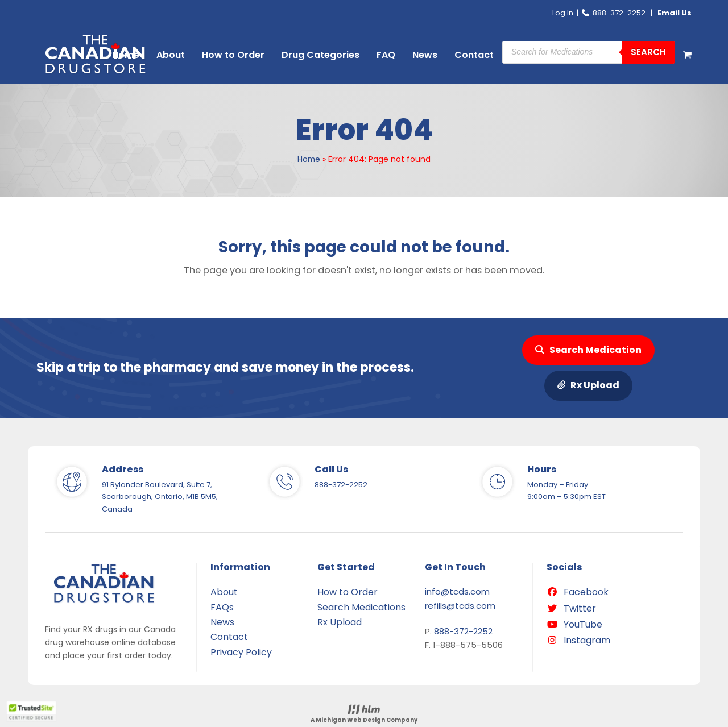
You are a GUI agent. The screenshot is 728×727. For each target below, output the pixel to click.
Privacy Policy (241, 652)
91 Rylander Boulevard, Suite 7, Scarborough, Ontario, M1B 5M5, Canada (160, 497)
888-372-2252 (619, 13)
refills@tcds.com (460, 606)
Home (309, 159)
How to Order (348, 592)
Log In (563, 13)
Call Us (331, 469)
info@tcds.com (457, 591)
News (222, 622)
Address (123, 469)
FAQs (222, 607)
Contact (229, 637)
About (224, 592)
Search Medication (588, 350)
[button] (687, 55)
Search (648, 52)
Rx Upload (588, 385)
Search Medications (361, 607)
